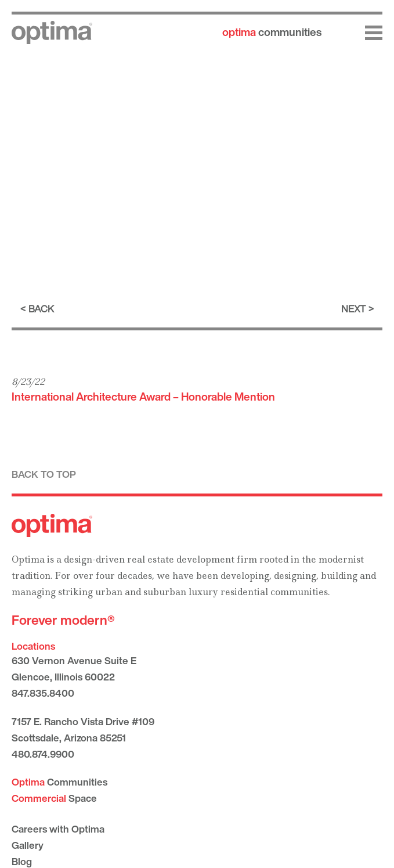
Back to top (44, 474)
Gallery (28, 845)
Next (353, 309)
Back (41, 309)
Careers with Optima (58, 829)
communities (272, 32)
